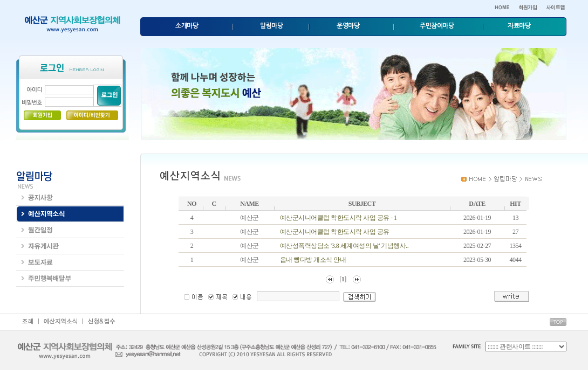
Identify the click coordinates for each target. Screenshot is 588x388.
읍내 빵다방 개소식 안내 (313, 260)
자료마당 (519, 26)
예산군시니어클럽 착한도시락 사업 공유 (335, 232)
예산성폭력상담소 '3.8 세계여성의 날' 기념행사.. (344, 246)
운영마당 (348, 26)
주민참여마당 (437, 26)
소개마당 (187, 26)
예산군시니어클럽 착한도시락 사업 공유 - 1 (339, 218)
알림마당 (271, 26)
